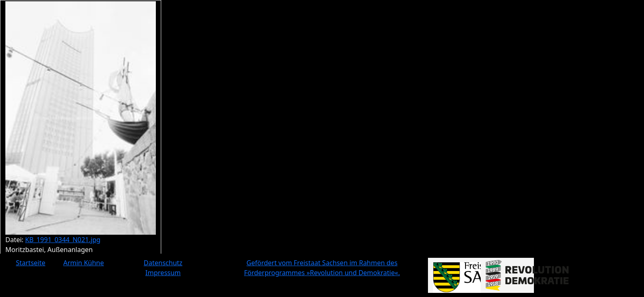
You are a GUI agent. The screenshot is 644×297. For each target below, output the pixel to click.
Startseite (31, 263)
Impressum (163, 273)
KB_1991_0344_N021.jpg (63, 240)
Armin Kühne (83, 263)
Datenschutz (163, 263)
